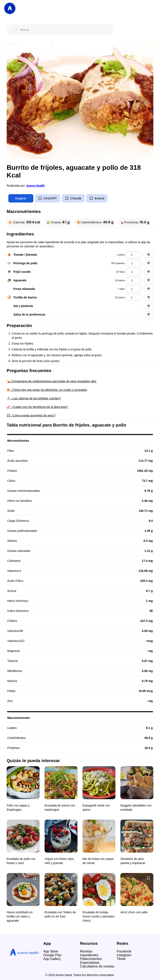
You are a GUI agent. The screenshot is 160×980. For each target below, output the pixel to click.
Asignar (21, 198)
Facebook (124, 951)
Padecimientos (91, 959)
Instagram (124, 955)
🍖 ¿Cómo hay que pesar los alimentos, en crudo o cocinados (47, 390)
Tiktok (121, 959)
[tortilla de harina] (133, 298)
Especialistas (90, 963)
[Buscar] (64, 30)
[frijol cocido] (133, 272)
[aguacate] (133, 280)
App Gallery (52, 959)
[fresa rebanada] (133, 289)
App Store (51, 951)
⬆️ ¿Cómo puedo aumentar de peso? (31, 415)
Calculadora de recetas (97, 966)
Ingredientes (89, 955)
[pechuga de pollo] (133, 263)
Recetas (86, 951)
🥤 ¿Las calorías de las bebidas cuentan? (34, 398)
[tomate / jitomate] (133, 255)
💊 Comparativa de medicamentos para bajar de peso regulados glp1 (52, 381)
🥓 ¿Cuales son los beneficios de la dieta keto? (37, 407)
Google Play (52, 955)
